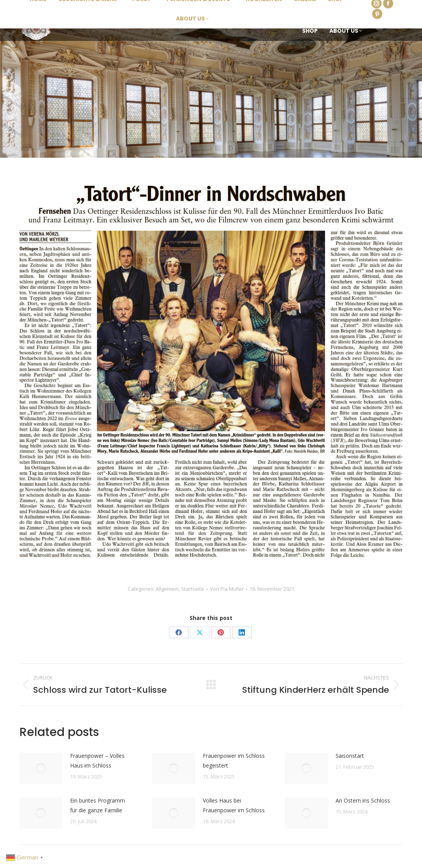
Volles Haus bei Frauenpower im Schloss (234, 805)
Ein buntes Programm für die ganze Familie (98, 805)
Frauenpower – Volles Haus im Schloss (97, 761)
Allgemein (167, 589)
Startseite (193, 589)
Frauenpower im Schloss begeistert (234, 761)
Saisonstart (350, 756)
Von (227, 589)
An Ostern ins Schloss (363, 800)
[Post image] (41, 768)
